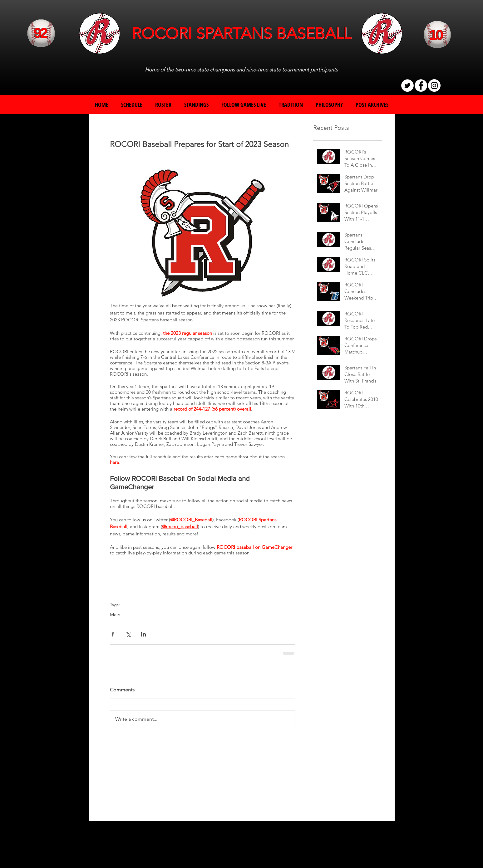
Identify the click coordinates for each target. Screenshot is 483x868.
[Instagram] (434, 85)
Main (115, 615)
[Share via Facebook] (113, 634)
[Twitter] (407, 85)
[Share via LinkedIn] (143, 634)
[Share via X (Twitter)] (128, 634)
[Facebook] (421, 85)
